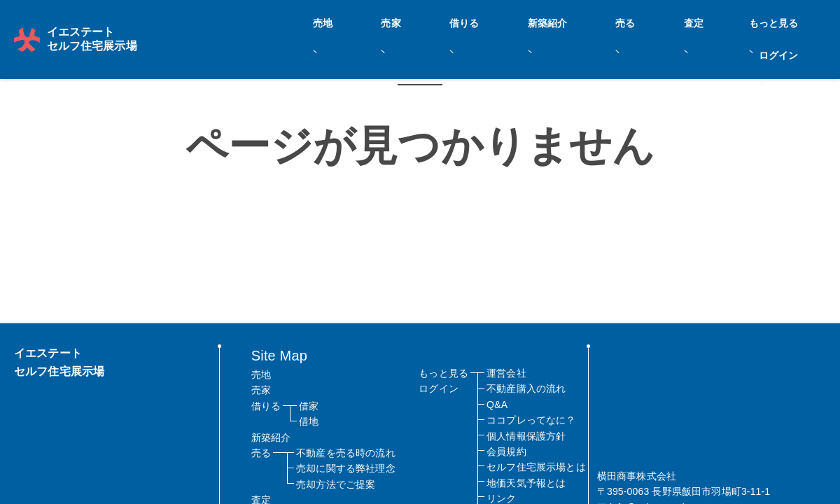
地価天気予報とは (526, 483)
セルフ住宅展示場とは (536, 467)
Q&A (497, 405)
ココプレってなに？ (531, 420)
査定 (672, 22)
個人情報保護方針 (526, 436)
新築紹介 (576, 22)
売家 (469, 22)
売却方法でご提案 (336, 484)
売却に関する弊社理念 (346, 468)
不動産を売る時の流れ (346, 453)
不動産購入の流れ (526, 388)
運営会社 (506, 373)
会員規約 (506, 451)
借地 (309, 421)
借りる (517, 22)
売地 (426, 22)
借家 (309, 406)
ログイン (795, 22)
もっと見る (727, 22)
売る (629, 22)
